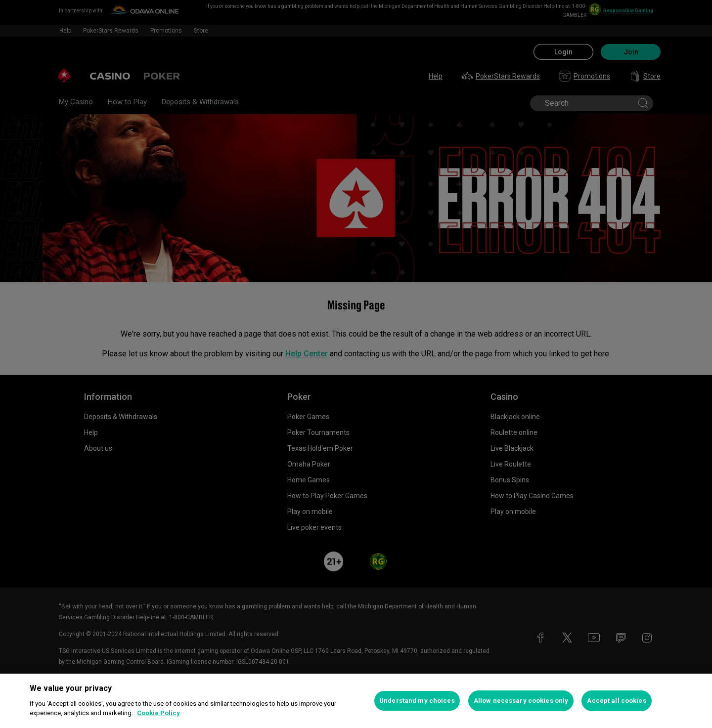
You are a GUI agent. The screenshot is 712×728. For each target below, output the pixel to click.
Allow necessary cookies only (521, 701)
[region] (356, 701)
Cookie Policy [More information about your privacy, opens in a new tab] (158, 713)
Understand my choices (417, 701)
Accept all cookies (616, 701)
